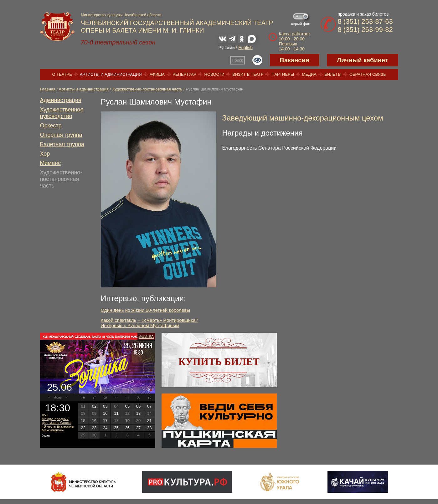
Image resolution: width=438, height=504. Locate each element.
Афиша (157, 74)
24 (105, 428)
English (245, 48)
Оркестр (51, 126)
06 (138, 406)
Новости (214, 74)
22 (83, 428)
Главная (48, 89)
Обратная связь (368, 74)
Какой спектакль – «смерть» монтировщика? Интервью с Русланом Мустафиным (149, 323)
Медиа (309, 74)
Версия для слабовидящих (257, 60)
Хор (45, 154)
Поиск (237, 60)
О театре (62, 74)
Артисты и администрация (111, 74)
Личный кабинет (362, 60)
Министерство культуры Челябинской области (121, 15)
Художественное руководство (62, 113)
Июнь (57, 397)
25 (116, 428)
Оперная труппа (61, 135)
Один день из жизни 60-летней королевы (145, 310)
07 (149, 406)
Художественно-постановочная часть (147, 89)
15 (83, 421)
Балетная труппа (62, 144)
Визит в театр (248, 74)
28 (149, 428)
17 (105, 421)
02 (94, 406)
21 (149, 421)
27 (138, 428)
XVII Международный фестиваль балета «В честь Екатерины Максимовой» (58, 423)
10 (105, 413)
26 (127, 428)
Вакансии (295, 60)
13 (138, 413)
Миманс (50, 163)
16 (94, 421)
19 (127, 421)
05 (127, 406)
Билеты (333, 74)
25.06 (59, 387)
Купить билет (219, 362)
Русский (227, 48)
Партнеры (283, 74)
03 (105, 406)
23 (94, 428)
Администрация (61, 100)
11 (116, 413)
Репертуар (184, 74)
